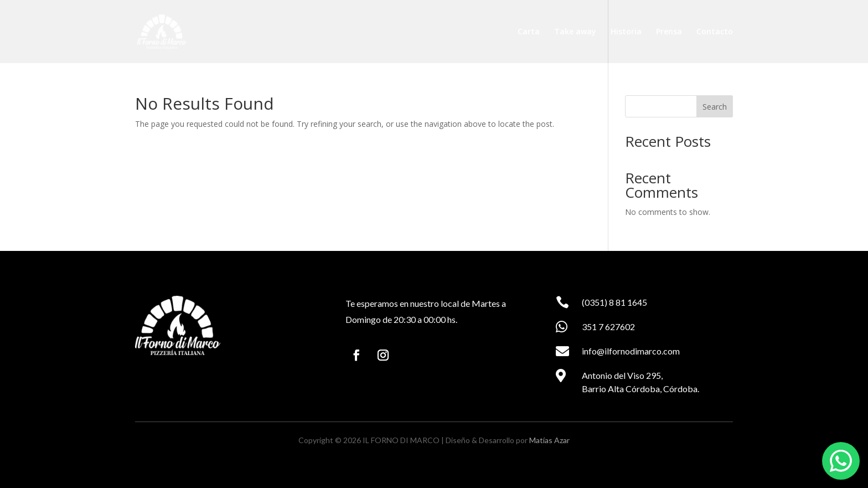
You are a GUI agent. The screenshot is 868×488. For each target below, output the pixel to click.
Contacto (715, 32)
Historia (626, 32)
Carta (529, 32)
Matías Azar (549, 440)
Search (715, 107)
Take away (575, 32)
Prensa (669, 32)
